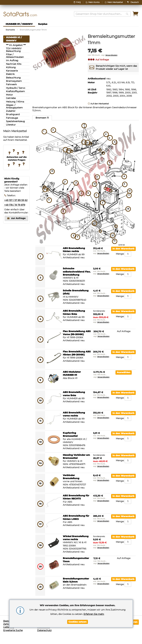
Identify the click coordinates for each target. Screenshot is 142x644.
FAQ (78, 2)
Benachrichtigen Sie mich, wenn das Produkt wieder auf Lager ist (116, 67)
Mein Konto (94, 2)
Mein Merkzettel (115, 2)
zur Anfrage (18, 218)
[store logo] (20, 14)
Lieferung (9, 627)
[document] (78, 614)
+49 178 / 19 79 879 (15, 205)
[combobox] (102, 14)
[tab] (42, 118)
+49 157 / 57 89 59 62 (16, 200)
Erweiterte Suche (13, 630)
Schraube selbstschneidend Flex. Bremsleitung (77, 272)
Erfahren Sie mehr (94, 614)
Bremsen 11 (42, 118)
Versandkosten (111, 55)
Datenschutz (44, 630)
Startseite (10, 30)
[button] (135, 2)
